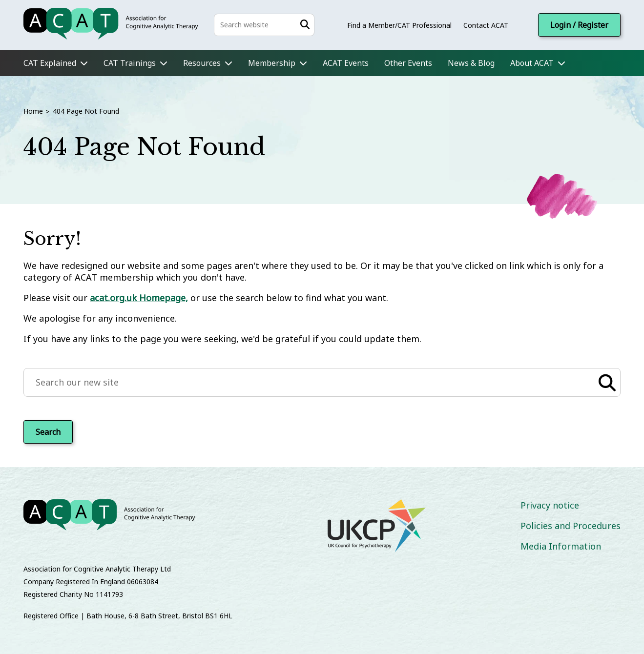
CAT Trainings (130, 63)
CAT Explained (50, 63)
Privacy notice (550, 505)
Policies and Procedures (571, 526)
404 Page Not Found (86, 111)
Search (48, 432)
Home (33, 111)
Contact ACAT (486, 25)
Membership (272, 63)
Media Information (561, 546)
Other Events (408, 63)
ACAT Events (346, 63)
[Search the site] (264, 25)
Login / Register (579, 25)
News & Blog (471, 63)
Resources (202, 63)
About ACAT (532, 63)
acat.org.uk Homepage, (139, 298)
